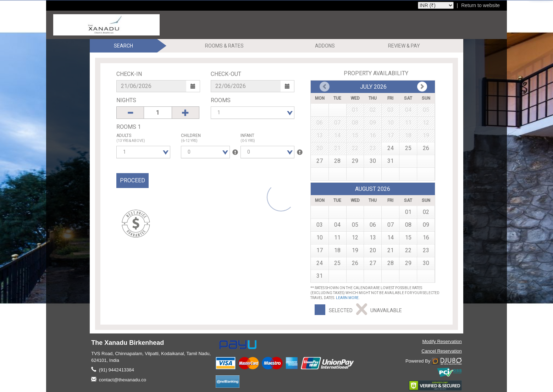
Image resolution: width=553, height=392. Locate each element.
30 (373, 161)
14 (391, 238)
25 (408, 148)
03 (320, 225)
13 (373, 238)
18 (337, 250)
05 (355, 225)
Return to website (480, 5)
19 (355, 250)
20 (373, 250)
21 (391, 250)
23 (426, 250)
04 (337, 225)
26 (426, 148)
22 (408, 250)
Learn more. (348, 298)
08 (408, 225)
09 (426, 225)
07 (391, 225)
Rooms (221, 100)
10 (320, 238)
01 (408, 212)
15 (408, 238)
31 (391, 161)
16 (426, 238)
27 (320, 161)
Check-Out (226, 74)
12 (355, 238)
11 (337, 238)
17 (320, 250)
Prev (422, 87)
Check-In (129, 74)
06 (373, 225)
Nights (126, 100)
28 (337, 161)
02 (426, 212)
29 (355, 161)
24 (391, 148)
